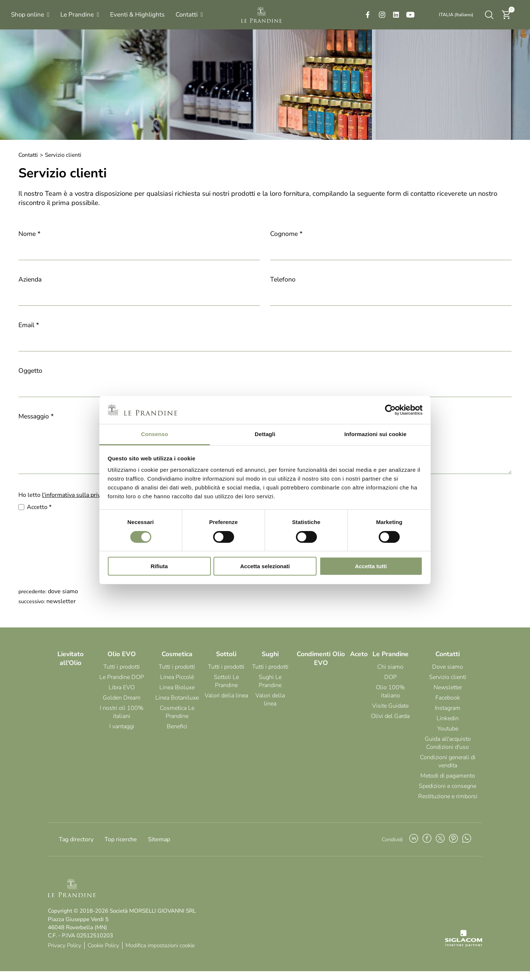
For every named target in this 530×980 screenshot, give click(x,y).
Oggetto (30, 371)
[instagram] (382, 15)
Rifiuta (159, 566)
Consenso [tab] (154, 434)
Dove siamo (63, 600)
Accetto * (39, 516)
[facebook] (368, 15)
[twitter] (440, 848)
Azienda (30, 279)
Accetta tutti (371, 566)
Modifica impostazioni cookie (160, 954)
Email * (29, 325)
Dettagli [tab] (265, 434)
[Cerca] (489, 15)
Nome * (29, 234)
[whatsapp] (467, 848)
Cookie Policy (103, 954)
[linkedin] (396, 15)
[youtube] (410, 15)
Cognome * (286, 234)
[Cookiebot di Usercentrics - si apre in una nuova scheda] (390, 410)
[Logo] (261, 15)
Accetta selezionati (265, 566)
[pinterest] (453, 848)
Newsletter (61, 610)
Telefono (283, 279)
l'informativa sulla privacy (75, 504)
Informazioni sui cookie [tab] (376, 434)
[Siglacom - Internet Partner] (464, 954)
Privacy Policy (65, 954)
